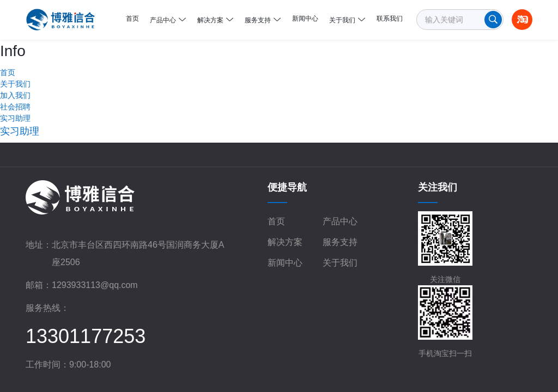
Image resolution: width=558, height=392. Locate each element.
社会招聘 (15, 67)
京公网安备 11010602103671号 (341, 370)
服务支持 (340, 202)
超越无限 (500, 369)
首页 (276, 182)
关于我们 (15, 44)
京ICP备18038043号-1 (228, 369)
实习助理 (15, 78)
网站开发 (468, 369)
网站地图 (428, 369)
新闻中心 (285, 223)
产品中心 (340, 182)
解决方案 (285, 202)
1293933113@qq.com (95, 245)
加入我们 (15, 56)
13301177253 (86, 296)
